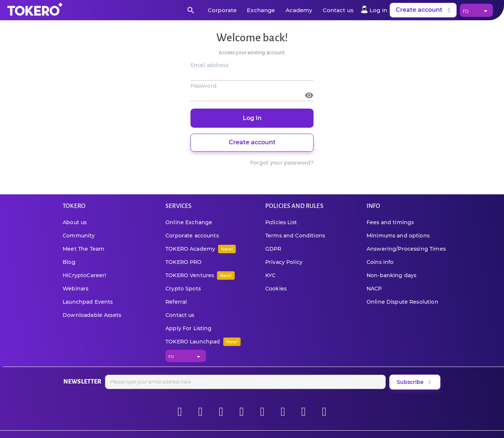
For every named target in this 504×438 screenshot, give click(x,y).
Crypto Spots (183, 289)
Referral (176, 302)
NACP (374, 289)
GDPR (273, 249)
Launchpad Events (88, 302)
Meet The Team (83, 249)
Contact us (338, 10)
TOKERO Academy (201, 249)
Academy (299, 10)
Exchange (261, 10)
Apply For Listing (189, 328)
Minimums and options (398, 236)
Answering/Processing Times (406, 249)
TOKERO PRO (184, 262)
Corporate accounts (192, 236)
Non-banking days (391, 275)
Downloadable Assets (92, 315)
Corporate (222, 10)
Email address (209, 65)
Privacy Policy (284, 262)
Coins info (380, 262)
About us (75, 222)
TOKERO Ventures (200, 275)
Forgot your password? (282, 163)
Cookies (276, 289)
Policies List (281, 222)
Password (204, 86)
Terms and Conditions (295, 236)
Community (79, 236)
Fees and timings (390, 222)
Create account (424, 10)
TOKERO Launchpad (203, 342)
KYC (270, 275)
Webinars (76, 289)
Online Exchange (189, 222)
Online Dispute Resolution (402, 302)
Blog (69, 262)
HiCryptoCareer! (84, 275)
